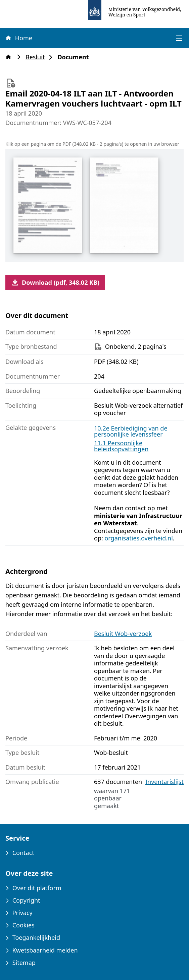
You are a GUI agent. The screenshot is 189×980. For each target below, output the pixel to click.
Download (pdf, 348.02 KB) (55, 282)
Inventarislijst (164, 782)
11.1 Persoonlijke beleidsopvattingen (121, 446)
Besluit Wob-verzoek (123, 634)
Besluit (37, 57)
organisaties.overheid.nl (138, 538)
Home (18, 38)
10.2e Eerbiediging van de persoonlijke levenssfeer (131, 431)
